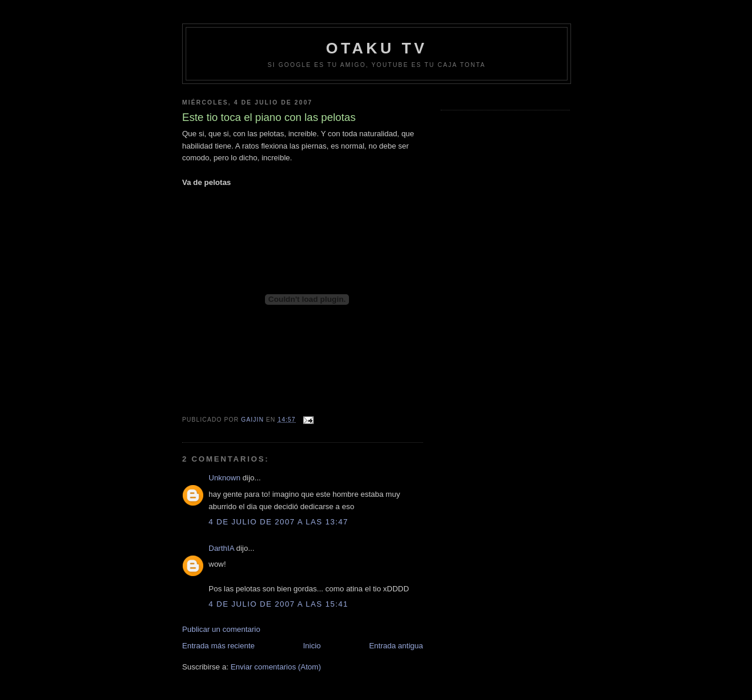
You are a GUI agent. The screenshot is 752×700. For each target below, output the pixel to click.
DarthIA (221, 548)
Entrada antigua (396, 646)
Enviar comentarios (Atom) (276, 667)
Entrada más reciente (219, 646)
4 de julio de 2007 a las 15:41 (278, 604)
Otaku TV (377, 48)
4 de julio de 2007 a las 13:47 (278, 522)
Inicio (312, 646)
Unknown (224, 478)
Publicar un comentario (221, 629)
